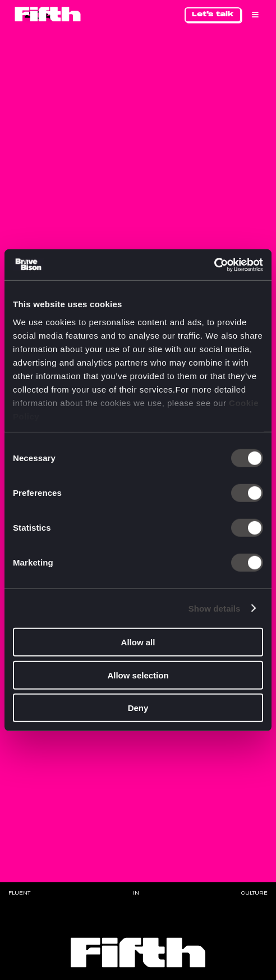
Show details (215, 608)
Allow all (138, 642)
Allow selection (138, 675)
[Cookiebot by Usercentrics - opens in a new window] (214, 265)
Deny (138, 708)
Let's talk (213, 14)
